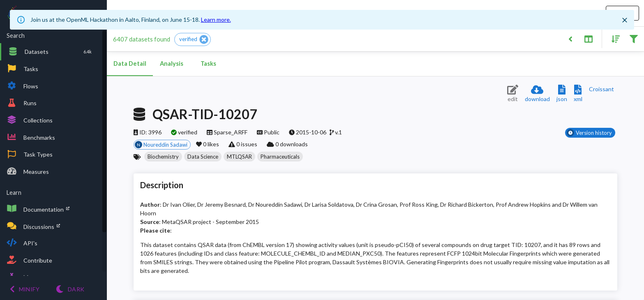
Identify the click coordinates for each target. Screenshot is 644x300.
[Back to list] (570, 38)
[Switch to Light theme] (70, 289)
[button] (193, 39)
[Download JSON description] (562, 94)
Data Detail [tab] (130, 64)
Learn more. (216, 20)
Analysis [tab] (171, 64)
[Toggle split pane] (588, 38)
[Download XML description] (578, 94)
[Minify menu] (25, 289)
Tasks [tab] (208, 64)
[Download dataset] (537, 94)
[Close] (625, 20)
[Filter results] (634, 38)
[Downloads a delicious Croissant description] (601, 89)
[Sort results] (613, 38)
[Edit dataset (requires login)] (513, 94)
